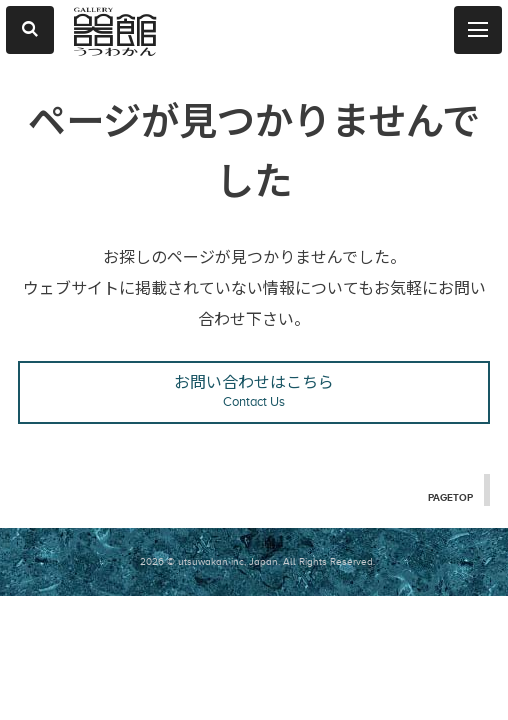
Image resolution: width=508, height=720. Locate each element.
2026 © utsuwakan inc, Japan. (210, 561)
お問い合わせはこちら (254, 392)
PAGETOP (448, 497)
